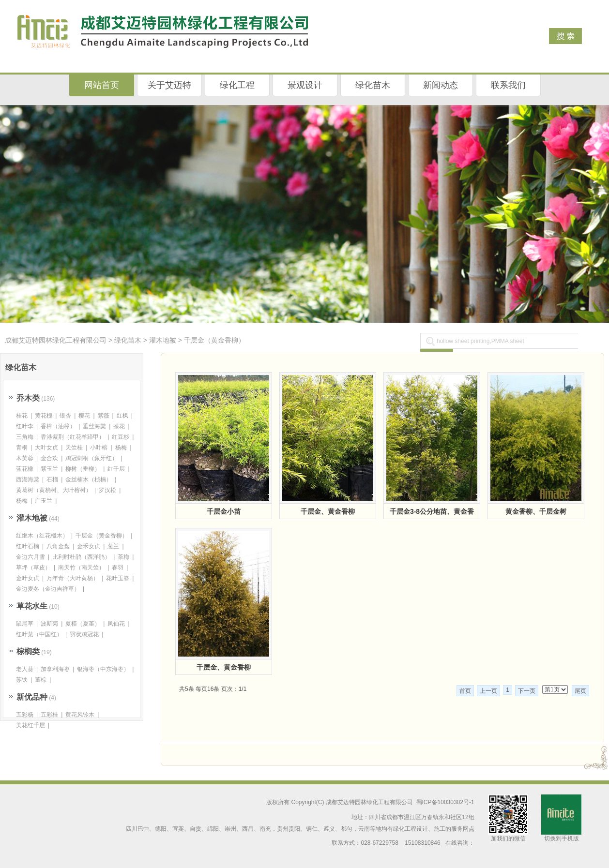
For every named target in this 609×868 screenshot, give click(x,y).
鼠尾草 (25, 624)
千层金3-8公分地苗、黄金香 (432, 511)
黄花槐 (44, 416)
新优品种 (32, 697)
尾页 (580, 691)
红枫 (122, 416)
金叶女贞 (28, 578)
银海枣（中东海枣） (103, 669)
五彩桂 (49, 715)
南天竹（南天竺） (81, 568)
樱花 (84, 416)
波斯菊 (49, 624)
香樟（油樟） (58, 426)
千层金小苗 (224, 511)
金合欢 (49, 458)
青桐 (22, 448)
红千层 (116, 469)
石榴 (52, 479)
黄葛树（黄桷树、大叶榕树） (54, 490)
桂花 (22, 416)
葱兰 (113, 546)
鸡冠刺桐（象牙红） (91, 458)
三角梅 (25, 437)
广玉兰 (44, 501)
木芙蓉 (25, 458)
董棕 (41, 680)
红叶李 (25, 426)
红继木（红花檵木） (42, 536)
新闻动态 (441, 85)
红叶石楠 (28, 546)
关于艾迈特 (169, 85)
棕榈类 (28, 651)
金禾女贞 (89, 546)
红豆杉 (121, 437)
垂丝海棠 (94, 426)
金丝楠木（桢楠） (89, 479)
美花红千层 (30, 725)
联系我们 (508, 85)
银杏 (65, 416)
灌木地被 (163, 340)
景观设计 (305, 85)
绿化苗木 (373, 85)
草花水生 (32, 606)
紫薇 (104, 416)
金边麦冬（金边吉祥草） (48, 589)
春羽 (118, 568)
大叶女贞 (46, 448)
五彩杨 (25, 715)
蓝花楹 (25, 469)
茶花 (119, 426)
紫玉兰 (49, 469)
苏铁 (22, 680)
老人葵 (25, 669)
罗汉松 (107, 490)
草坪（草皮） (33, 568)
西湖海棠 (28, 479)
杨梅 (121, 448)
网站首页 (102, 85)
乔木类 (28, 398)
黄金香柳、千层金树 (536, 511)
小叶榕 (99, 448)
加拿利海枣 (55, 669)
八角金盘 (58, 546)
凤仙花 (116, 624)
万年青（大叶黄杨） (73, 578)
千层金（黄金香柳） (214, 340)
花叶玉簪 (118, 578)
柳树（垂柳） (83, 469)
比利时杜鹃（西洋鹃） (81, 557)
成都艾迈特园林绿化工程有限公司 (56, 340)
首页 (465, 691)
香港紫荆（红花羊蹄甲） (73, 437)
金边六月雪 (30, 557)
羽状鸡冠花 (84, 634)
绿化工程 (237, 85)
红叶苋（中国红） (39, 634)
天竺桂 (74, 448)
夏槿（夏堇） (83, 624)
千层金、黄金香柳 (328, 511)
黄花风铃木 (80, 715)
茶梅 (123, 557)
